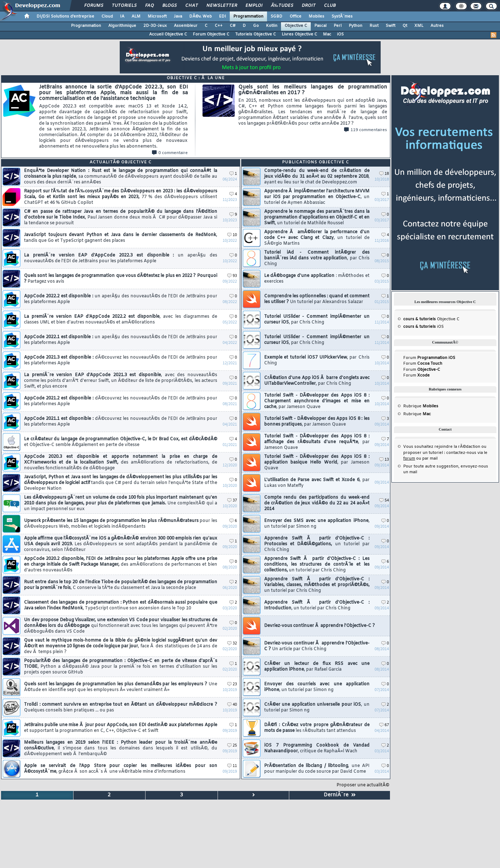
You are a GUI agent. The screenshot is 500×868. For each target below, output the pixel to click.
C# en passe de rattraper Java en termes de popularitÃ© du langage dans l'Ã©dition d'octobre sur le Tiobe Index (121, 217)
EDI (223, 16)
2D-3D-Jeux (155, 26)
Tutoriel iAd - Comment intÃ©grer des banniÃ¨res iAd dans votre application (317, 258)
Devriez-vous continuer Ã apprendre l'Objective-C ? (320, 626)
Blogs (170, 6)
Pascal (320, 26)
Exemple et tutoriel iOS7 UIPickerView (317, 360)
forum (409, 459)
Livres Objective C (299, 34)
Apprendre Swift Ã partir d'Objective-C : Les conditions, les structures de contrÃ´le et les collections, (317, 565)
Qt (405, 26)
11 (232, 766)
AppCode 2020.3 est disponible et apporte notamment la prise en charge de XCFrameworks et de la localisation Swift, (121, 462)
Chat (192, 6)
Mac (327, 34)
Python (356, 26)
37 (232, 501)
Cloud (107, 16)
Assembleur (186, 26)
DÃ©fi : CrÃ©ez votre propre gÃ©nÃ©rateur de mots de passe (317, 728)
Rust (374, 26)
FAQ (149, 6)
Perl (338, 26)
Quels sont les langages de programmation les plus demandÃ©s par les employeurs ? (121, 687)
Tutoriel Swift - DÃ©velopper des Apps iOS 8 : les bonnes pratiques (317, 422)
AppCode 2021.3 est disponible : (121, 360)
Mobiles (316, 16)
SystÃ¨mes (342, 16)
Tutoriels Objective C (256, 34)
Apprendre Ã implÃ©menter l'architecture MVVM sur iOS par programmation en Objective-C (317, 197)
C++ (219, 26)
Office (296, 16)
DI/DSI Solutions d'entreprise (65, 16)
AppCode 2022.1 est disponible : (121, 340)
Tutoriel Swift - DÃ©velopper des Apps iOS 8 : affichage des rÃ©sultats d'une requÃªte (317, 442)
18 (384, 174)
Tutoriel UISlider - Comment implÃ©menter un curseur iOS (317, 320)
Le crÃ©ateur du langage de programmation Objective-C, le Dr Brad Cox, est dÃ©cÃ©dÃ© (121, 442)
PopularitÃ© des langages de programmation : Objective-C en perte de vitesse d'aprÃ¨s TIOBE (121, 667)
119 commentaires (366, 130)
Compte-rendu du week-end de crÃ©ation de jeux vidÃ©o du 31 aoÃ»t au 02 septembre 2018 (317, 177)
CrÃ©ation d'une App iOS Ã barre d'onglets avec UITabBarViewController (317, 381)
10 (232, 235)
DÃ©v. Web (201, 16)
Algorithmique (122, 26)
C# (233, 26)
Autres (437, 26)
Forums (94, 6)
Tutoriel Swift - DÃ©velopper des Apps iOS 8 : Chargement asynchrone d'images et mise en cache (317, 401)
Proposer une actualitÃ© (363, 785)
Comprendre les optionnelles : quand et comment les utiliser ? (317, 299)
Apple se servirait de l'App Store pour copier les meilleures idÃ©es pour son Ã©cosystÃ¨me (121, 769)
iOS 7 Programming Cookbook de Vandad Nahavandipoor (317, 748)
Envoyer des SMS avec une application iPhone (317, 524)
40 (232, 705)
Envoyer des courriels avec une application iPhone (317, 687)
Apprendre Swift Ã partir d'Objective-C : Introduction (317, 605)
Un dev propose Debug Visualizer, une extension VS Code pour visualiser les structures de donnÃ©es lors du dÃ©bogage (121, 626)
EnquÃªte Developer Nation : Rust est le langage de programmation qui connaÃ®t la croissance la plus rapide (121, 177)
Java (178, 16)
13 (384, 460)
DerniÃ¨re (340, 795)
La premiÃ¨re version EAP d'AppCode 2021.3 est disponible (121, 381)
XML (419, 26)
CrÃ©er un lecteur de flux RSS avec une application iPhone (317, 667)
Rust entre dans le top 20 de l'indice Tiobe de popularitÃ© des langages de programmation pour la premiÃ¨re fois (121, 585)
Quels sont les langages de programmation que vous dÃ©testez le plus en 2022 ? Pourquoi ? (121, 279)
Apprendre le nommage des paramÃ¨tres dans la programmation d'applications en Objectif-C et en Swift (317, 217)
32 (232, 644)
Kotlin (272, 26)
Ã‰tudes (282, 6)
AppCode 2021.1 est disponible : (121, 422)
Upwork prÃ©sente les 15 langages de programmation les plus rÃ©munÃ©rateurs (121, 524)
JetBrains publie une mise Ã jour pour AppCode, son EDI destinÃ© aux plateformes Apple (121, 728)
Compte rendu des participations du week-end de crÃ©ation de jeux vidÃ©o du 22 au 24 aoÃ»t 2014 (317, 503)
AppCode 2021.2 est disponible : (121, 401)
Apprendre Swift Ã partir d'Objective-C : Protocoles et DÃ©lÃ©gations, (317, 544)
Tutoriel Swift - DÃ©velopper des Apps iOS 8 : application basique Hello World (317, 462)
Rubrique (421, 406)
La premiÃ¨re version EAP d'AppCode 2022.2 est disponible (121, 320)
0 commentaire (170, 153)
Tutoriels (124, 6)
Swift (391, 26)
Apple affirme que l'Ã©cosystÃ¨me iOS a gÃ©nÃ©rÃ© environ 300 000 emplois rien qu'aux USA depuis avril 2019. (121, 544)
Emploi (254, 6)
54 (384, 501)
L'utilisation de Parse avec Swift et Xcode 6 (317, 483)
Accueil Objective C (168, 34)
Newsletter (222, 6)
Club (330, 6)
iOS (340, 34)
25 (232, 746)
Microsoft (157, 16)
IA (122, 16)
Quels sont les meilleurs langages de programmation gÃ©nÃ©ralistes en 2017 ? (313, 105)
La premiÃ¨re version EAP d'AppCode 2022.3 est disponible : (121, 258)
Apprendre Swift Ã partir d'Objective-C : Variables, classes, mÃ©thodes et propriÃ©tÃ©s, (317, 585)
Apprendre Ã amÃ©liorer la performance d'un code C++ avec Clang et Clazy (317, 238)
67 (384, 725)
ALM (136, 16)
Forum (429, 358)
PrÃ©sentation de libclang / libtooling (317, 769)
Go (256, 26)
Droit (309, 6)
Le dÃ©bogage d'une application (317, 279)
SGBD (277, 16)
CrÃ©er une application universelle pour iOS (317, 708)
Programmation (248, 16)
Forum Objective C (211, 34)
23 (232, 684)
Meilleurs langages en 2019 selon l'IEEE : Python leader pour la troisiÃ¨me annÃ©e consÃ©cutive (121, 748)
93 (232, 276)
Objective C (296, 26)
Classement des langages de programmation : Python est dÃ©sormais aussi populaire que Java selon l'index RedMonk (121, 605)
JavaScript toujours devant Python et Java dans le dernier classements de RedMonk (121, 238)
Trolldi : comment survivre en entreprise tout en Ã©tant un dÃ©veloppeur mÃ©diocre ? (121, 708)
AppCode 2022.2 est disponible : (121, 299)
